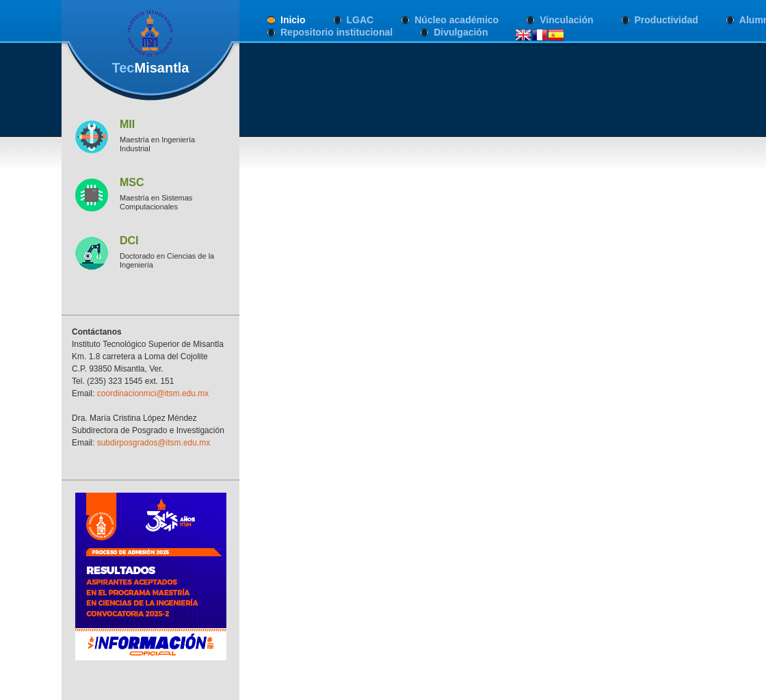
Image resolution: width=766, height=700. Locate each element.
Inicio (293, 20)
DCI (129, 241)
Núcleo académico (457, 20)
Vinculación (566, 20)
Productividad (666, 20)
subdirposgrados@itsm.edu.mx (154, 443)
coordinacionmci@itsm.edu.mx (153, 393)
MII (127, 124)
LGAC (360, 20)
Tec (150, 68)
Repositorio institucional (336, 32)
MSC (132, 182)
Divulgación (461, 32)
